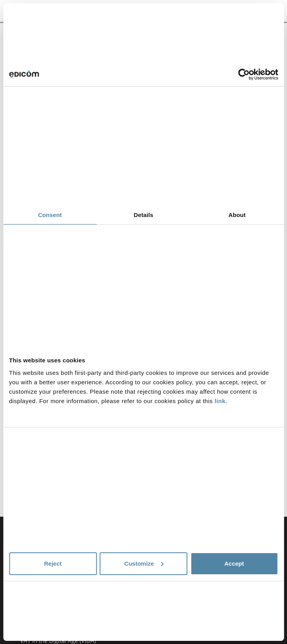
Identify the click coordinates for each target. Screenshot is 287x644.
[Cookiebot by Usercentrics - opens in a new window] (244, 74)
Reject (53, 563)
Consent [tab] (50, 215)
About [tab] (237, 215)
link (220, 401)
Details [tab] (144, 215)
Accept (234, 563)
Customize (144, 563)
